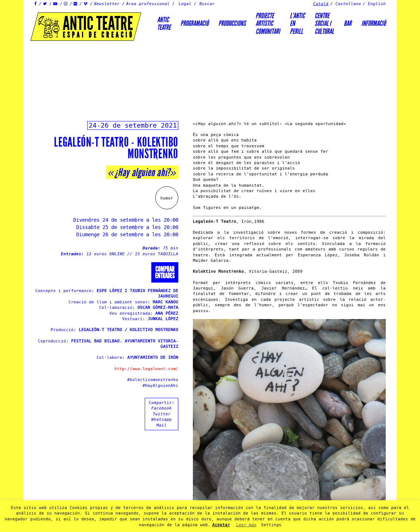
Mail (162, 425)
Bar (348, 23)
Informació (374, 23)
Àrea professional (148, 4)
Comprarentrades (165, 272)
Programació (195, 23)
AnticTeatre (164, 24)
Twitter (162, 414)
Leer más (246, 525)
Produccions (232, 23)
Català (321, 4)
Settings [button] (271, 525)
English (377, 4)
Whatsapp (162, 420)
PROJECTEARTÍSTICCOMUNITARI (268, 24)
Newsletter (107, 4)
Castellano (348, 4)
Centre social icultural (324, 24)
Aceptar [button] (221, 525)
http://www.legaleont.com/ (146, 369)
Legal (185, 4)
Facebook (162, 408)
